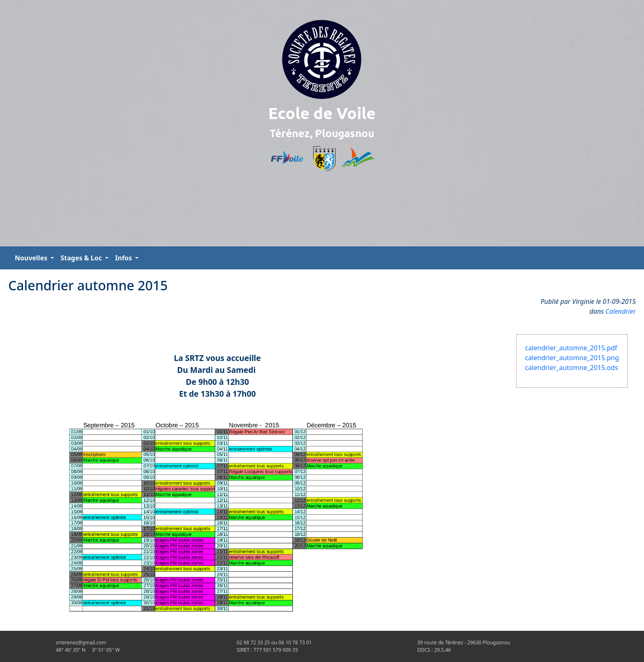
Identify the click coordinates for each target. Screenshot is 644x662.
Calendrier (621, 311)
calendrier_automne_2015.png (572, 358)
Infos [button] (124, 258)
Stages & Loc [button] (82, 258)
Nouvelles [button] (32, 258)
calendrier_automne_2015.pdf (571, 348)
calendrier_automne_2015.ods (571, 368)
